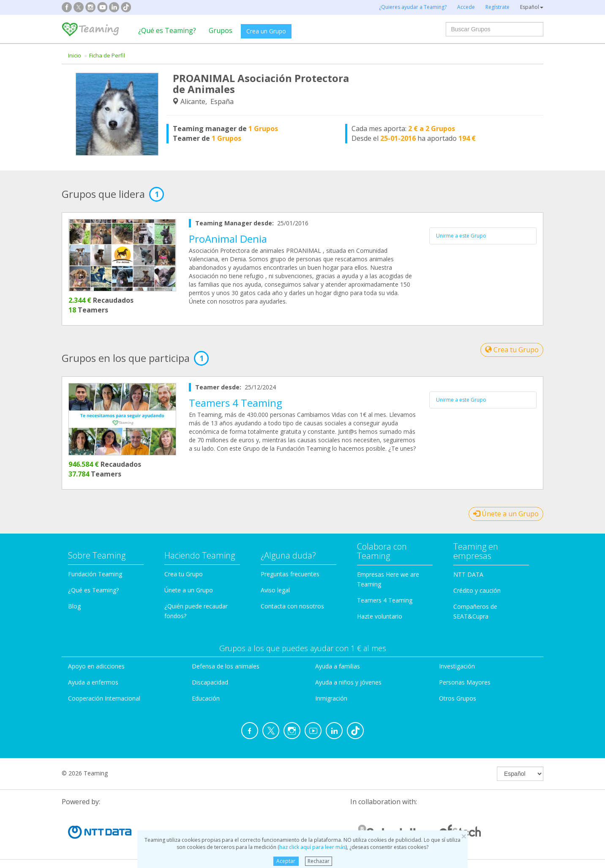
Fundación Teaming (95, 574)
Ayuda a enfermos (93, 682)
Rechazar (319, 861)
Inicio (75, 55)
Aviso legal (275, 590)
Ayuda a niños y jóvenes (348, 682)
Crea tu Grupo (512, 350)
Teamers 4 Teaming (236, 403)
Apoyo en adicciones (96, 666)
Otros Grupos (458, 698)
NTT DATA (468, 574)
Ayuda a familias (338, 666)
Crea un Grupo (266, 31)
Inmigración (331, 698)
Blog (74, 606)
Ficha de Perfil (107, 55)
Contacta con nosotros (292, 606)
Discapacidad (210, 682)
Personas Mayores (465, 682)
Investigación (457, 666)
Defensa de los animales (226, 666)
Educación (206, 698)
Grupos (221, 30)
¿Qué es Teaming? (167, 30)
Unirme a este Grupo (461, 236)
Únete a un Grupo (506, 514)
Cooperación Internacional (104, 698)
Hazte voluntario (380, 616)
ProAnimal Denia (228, 239)
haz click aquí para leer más (312, 847)
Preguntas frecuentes (290, 574)
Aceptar (286, 861)
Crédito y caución (477, 590)
